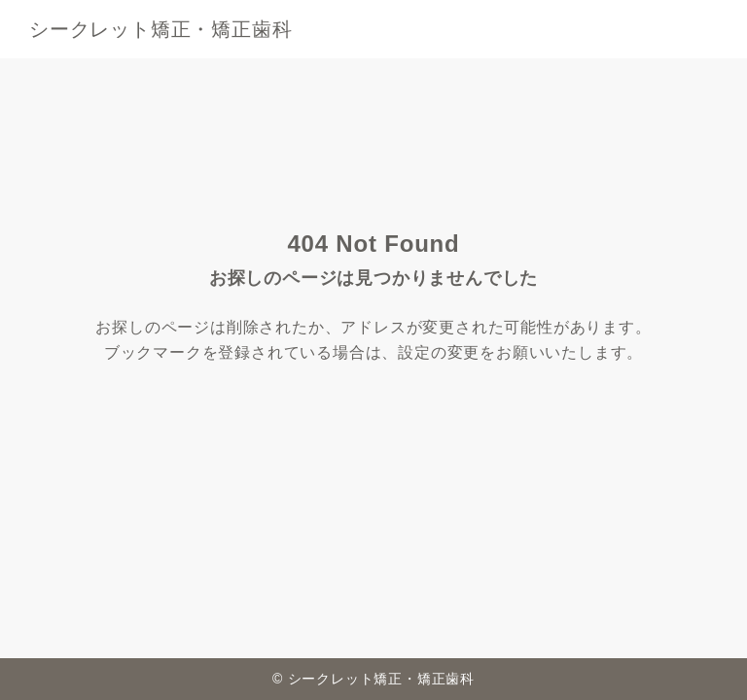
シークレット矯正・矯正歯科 (160, 29)
